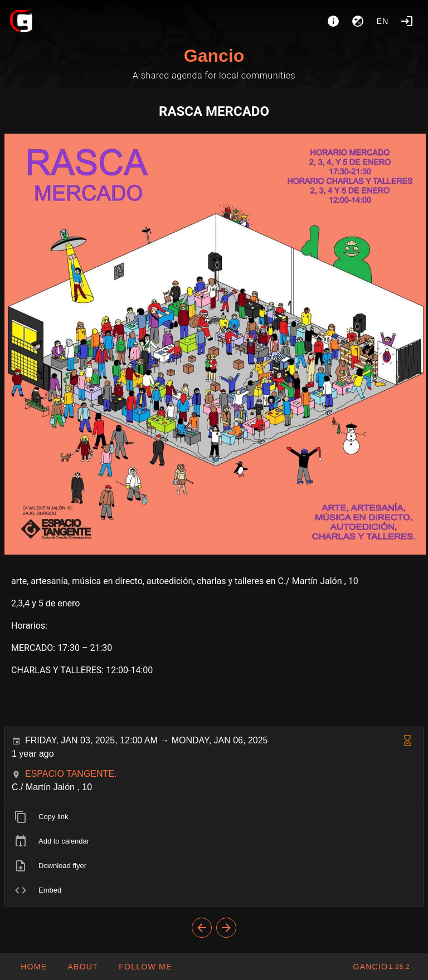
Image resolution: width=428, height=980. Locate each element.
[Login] (407, 21)
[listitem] (214, 817)
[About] (333, 21)
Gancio (214, 56)
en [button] (383, 21)
